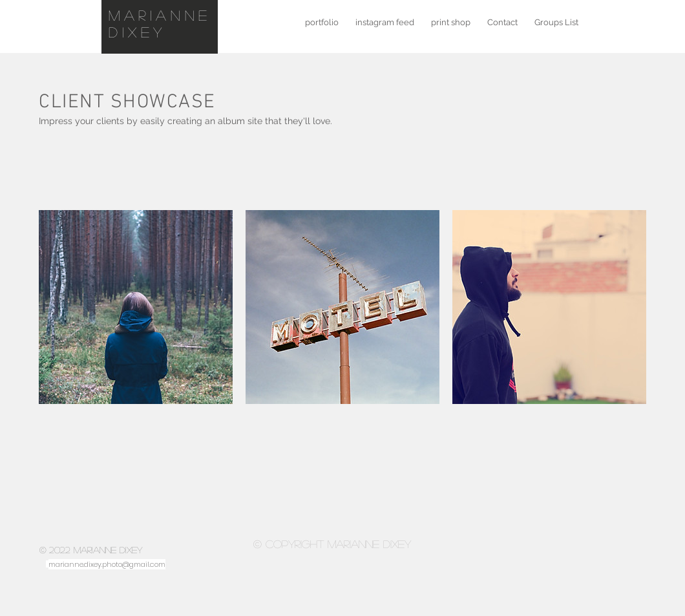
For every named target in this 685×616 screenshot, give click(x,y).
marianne (160, 15)
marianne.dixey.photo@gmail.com (107, 564)
